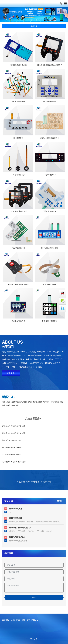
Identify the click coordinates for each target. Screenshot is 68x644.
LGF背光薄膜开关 (50, 175)
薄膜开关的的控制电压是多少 (20, 528)
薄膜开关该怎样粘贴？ (17, 537)
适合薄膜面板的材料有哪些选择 (14, 462)
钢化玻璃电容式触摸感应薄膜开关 (50, 65)
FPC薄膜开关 (18, 138)
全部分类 (34, 26)
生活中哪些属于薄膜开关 (11, 455)
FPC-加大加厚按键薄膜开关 (18, 285)
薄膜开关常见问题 (15, 509)
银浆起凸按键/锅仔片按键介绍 (13, 426)
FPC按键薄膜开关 (18, 175)
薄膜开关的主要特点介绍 (11, 440)
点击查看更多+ (33, 419)
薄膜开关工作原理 (15, 518)
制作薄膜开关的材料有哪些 (12, 447)
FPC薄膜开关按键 (18, 101)
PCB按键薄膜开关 (18, 248)
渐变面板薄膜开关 (50, 211)
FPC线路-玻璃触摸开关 (18, 211)
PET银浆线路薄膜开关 (18, 65)
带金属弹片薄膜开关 (50, 321)
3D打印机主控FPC (50, 285)
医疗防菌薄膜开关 (18, 321)
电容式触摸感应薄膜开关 (50, 138)
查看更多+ (11, 373)
